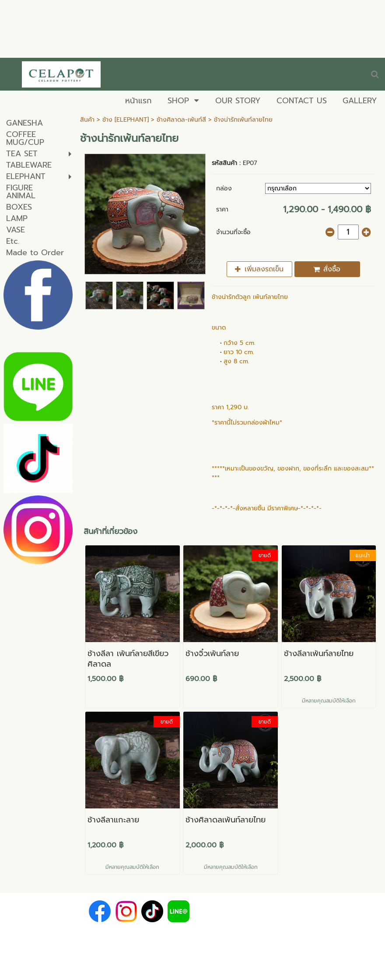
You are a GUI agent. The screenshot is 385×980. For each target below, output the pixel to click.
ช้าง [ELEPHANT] (126, 120)
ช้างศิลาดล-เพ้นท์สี (181, 120)
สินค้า (87, 120)
